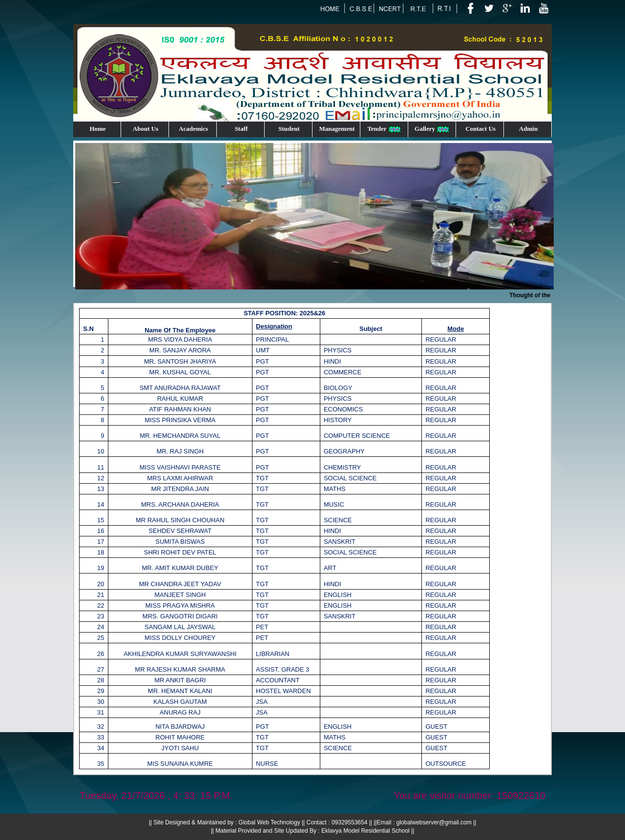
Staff (241, 129)
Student (289, 129)
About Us (146, 129)
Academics (193, 129)
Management (337, 129)
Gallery (433, 129)
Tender (385, 129)
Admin (528, 129)
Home (97, 129)
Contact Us (480, 129)
